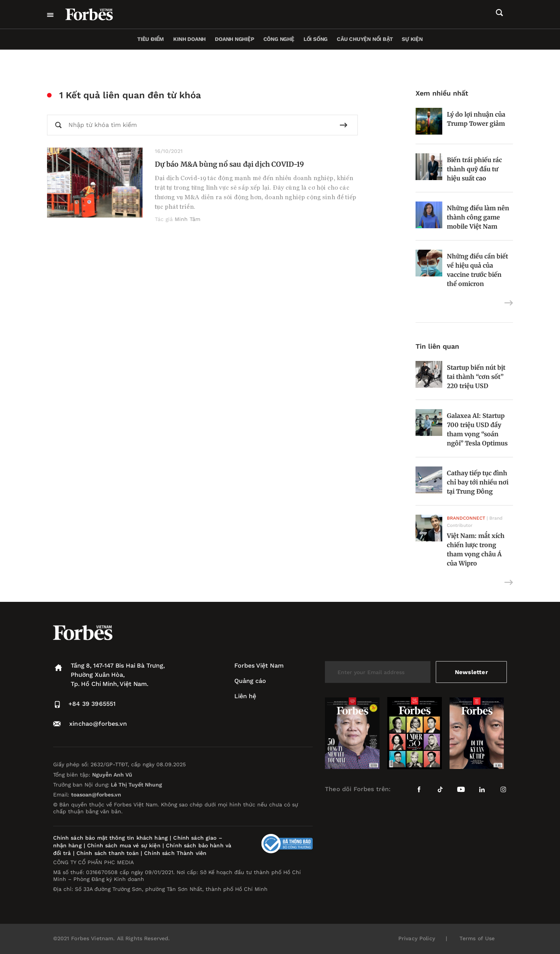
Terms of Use (477, 938)
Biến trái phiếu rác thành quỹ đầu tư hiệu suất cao (474, 169)
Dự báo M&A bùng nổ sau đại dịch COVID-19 (229, 164)
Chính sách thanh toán (108, 853)
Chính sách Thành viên (175, 853)
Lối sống (316, 39)
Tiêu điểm (151, 39)
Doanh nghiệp (234, 39)
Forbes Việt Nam (259, 666)
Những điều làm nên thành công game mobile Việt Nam (478, 217)
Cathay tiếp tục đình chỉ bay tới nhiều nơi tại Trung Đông (478, 482)
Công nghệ (279, 39)
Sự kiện (412, 39)
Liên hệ (245, 696)
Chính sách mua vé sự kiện (125, 845)
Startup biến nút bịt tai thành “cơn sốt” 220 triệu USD (476, 377)
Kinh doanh (189, 39)
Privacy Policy (417, 938)
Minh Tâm (187, 219)
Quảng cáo (250, 681)
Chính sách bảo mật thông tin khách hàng (110, 838)
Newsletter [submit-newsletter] (472, 672)
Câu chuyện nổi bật (365, 39)
